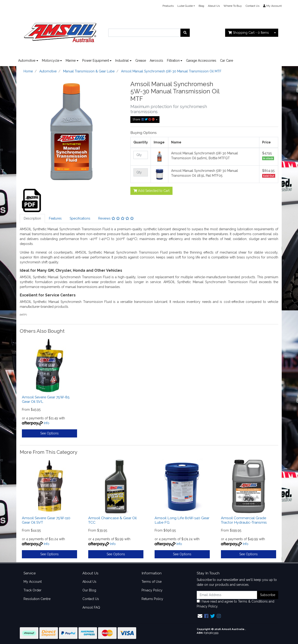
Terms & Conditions (253, 601)
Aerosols (156, 61)
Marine (71, 61)
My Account (33, 582)
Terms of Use (152, 582)
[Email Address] (227, 595)
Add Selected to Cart (151, 191)
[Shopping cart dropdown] (275, 33)
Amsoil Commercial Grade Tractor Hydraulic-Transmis (244, 520)
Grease (141, 61)
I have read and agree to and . (235, 604)
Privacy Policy (152, 590)
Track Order (32, 590)
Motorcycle (51, 61)
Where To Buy (233, 6)
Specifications (80, 218)
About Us (214, 6)
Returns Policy (152, 599)
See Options (49, 433)
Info (47, 423)
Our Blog (89, 590)
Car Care (227, 61)
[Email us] (200, 616)
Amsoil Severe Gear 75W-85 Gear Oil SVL (46, 399)
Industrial (122, 61)
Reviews (116, 218)
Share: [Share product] (144, 119)
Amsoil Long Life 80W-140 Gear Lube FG (182, 520)
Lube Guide (185, 6)
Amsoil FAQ (91, 607)
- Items (249, 33)
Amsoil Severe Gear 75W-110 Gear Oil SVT (46, 520)
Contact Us (252, 6)
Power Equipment (96, 61)
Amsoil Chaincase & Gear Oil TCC (112, 520)
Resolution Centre (37, 599)
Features (55, 218)
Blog (201, 6)
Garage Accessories (201, 61)
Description (32, 218)
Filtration (173, 61)
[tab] (32, 219)
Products (168, 6)
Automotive (27, 61)
